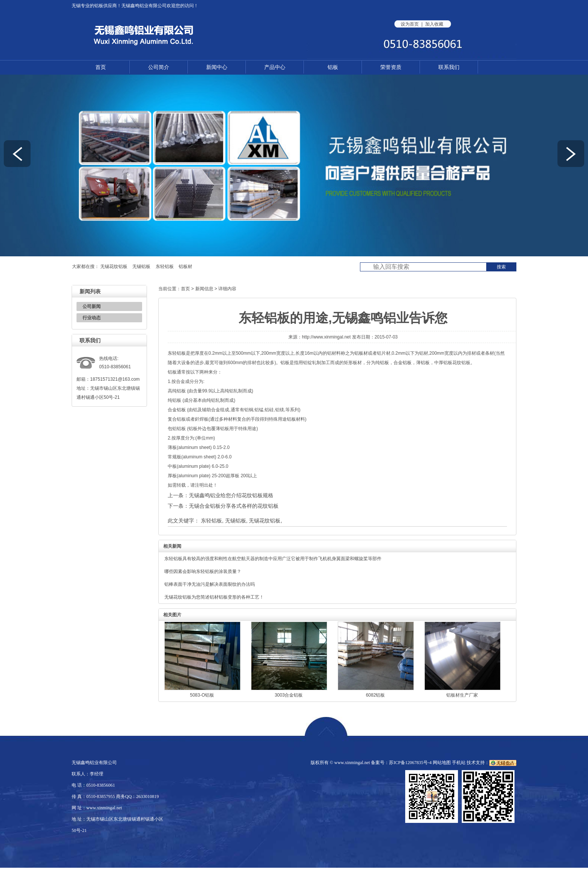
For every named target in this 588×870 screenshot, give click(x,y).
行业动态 (92, 318)
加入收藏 (434, 24)
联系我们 (449, 67)
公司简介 (159, 67)
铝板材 (185, 267)
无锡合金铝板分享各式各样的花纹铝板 (234, 506)
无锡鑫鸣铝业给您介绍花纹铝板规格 (231, 495)
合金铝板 (403, 363)
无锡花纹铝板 (114, 267)
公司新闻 (92, 306)
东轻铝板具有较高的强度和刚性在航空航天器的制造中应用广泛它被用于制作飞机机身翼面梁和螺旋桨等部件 (273, 559)
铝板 (99, 6)
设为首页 (410, 24)
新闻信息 (204, 289)
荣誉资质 (391, 67)
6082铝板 (376, 695)
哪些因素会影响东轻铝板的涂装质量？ (203, 571)
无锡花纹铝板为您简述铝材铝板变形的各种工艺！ (214, 597)
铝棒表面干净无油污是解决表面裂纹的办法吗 (210, 584)
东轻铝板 (165, 267)
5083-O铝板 (202, 695)
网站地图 (442, 763)
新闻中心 (217, 67)
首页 (101, 67)
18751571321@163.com (115, 379)
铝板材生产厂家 (462, 695)
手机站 (459, 763)
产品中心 (275, 67)
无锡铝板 (141, 267)
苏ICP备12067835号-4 (410, 763)
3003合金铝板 (289, 695)
